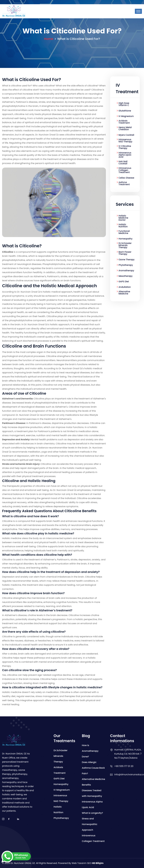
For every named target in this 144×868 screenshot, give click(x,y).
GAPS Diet (124, 282)
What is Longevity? (92, 813)
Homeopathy (126, 239)
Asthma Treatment (124, 183)
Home (49, 39)
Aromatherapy (126, 271)
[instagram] (3, 819)
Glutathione (125, 111)
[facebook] (9, 819)
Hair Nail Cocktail (123, 162)
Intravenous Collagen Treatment (125, 170)
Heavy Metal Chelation (125, 128)
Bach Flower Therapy (125, 253)
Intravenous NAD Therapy (125, 141)
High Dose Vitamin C (124, 104)
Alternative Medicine (124, 293)
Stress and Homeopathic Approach (90, 824)
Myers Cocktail (126, 135)
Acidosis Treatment (124, 122)
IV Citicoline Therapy (125, 147)
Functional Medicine (124, 232)
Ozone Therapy (127, 260)
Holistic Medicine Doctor (123, 218)
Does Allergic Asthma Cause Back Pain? (93, 768)
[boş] (18, 819)
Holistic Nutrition (123, 225)
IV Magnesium (126, 116)
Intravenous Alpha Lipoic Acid (125, 155)
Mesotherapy (126, 276)
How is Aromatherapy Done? (90, 751)
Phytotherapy (126, 265)
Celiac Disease (126, 178)
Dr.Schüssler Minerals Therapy (125, 245)
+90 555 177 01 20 (124, 766)
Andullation (125, 287)
